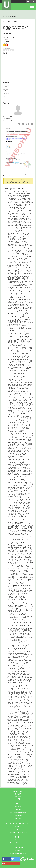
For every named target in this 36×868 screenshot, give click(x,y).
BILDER (18, 837)
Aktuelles (18, 807)
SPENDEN (18, 797)
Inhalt (4, 192)
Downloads (6, 93)
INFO (18, 804)
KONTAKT (18, 794)
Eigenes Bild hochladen (18, 843)
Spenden (18, 819)
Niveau (5, 44)
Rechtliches (18, 816)
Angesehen (6, 89)
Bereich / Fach (7, 32)
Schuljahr (6, 40)
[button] (6, 859)
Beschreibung (7, 25)
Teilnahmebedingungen (18, 813)
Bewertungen (6, 48)
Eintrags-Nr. (6, 86)
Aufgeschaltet (7, 97)
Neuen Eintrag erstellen (18, 854)
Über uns (18, 810)
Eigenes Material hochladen (18, 832)
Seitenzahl (6, 52)
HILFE (18, 799)
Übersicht (18, 826)
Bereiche (18, 829)
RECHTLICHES (18, 792)
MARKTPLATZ (18, 848)
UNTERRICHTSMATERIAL (18, 823)
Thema (5, 36)
